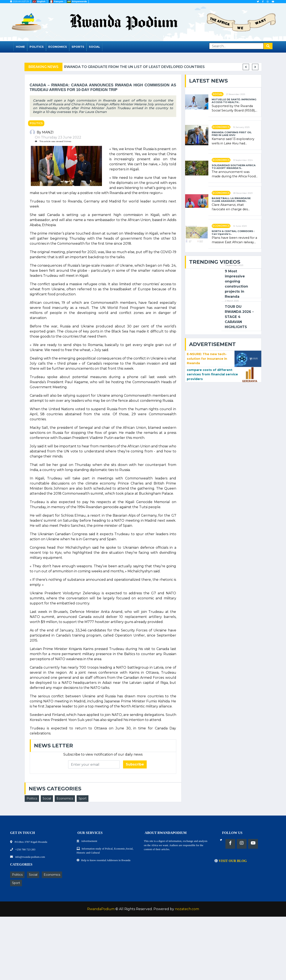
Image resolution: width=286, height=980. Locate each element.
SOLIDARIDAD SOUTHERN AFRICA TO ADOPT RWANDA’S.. (234, 167)
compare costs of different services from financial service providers (212, 374)
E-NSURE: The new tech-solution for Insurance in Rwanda (207, 359)
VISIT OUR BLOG (231, 861)
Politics (37, 47)
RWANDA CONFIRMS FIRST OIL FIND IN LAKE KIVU (232, 134)
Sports (78, 47)
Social (94, 47)
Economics (58, 47)
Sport (83, 798)
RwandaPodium (101, 909)
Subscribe (135, 764)
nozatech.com (187, 909)
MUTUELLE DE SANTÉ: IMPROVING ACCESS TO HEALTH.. (234, 101)
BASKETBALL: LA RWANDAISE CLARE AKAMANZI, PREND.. (231, 200)
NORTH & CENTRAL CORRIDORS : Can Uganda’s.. (233, 233)
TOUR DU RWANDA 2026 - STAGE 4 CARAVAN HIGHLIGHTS (239, 317)
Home (20, 47)
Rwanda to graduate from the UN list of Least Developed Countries (141, 67)
